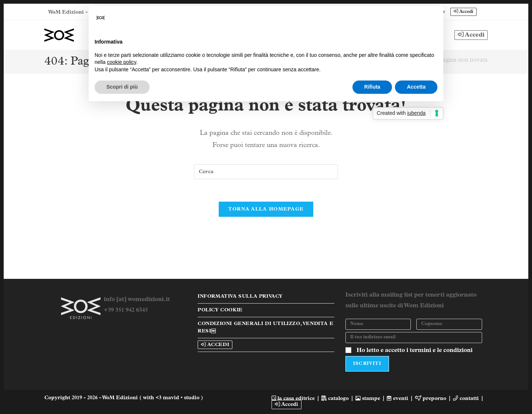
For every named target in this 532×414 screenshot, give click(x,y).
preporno (431, 398)
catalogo (335, 398)
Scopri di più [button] (122, 87)
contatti (466, 398)
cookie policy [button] (121, 62)
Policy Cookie (220, 310)
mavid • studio (182, 398)
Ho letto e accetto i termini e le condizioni (415, 350)
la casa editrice (293, 398)
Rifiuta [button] (372, 87)
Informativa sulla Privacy (240, 296)
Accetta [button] (416, 87)
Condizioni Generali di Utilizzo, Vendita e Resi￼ (265, 327)
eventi (397, 398)
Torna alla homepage (266, 209)
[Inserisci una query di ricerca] (266, 172)
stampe (368, 398)
